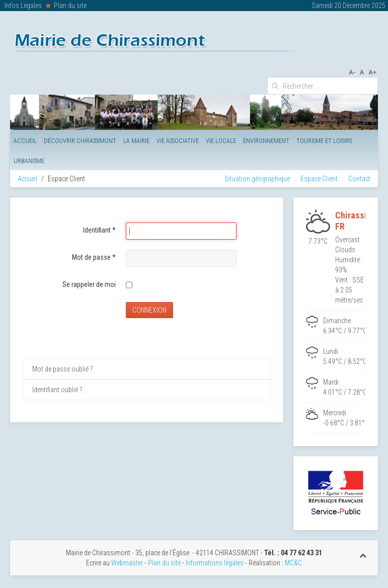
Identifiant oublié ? (57, 390)
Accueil (25, 141)
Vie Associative (178, 141)
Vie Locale (221, 141)
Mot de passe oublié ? (62, 369)
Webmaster (127, 563)
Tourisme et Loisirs (324, 141)
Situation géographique (257, 179)
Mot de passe (94, 257)
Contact (359, 179)
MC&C (293, 563)
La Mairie (136, 141)
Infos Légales (23, 6)
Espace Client (319, 179)
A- (352, 72)
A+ (372, 72)
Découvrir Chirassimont (80, 141)
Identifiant (99, 230)
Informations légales (215, 563)
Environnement (266, 141)
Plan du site (70, 6)
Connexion (149, 310)
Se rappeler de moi (89, 284)
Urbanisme (29, 161)
